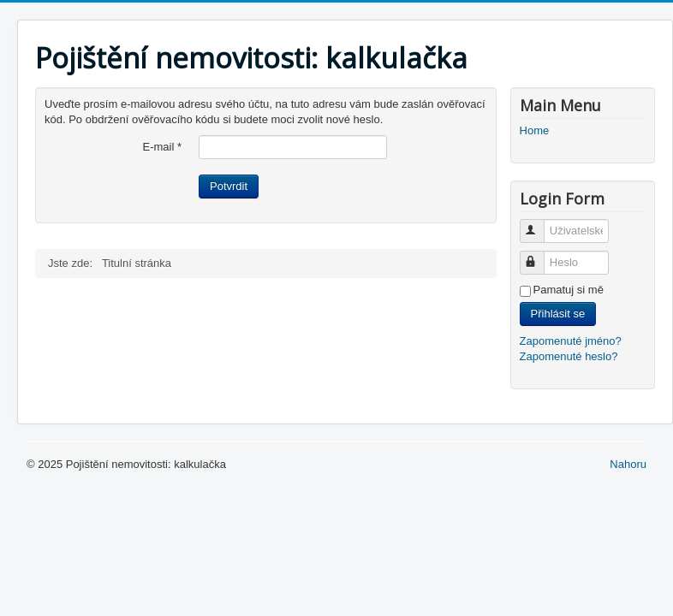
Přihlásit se (558, 314)
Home (535, 130)
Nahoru (628, 464)
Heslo (540, 255)
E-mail (162, 147)
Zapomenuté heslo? (569, 356)
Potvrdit (229, 186)
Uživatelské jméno (540, 224)
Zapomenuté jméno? (571, 341)
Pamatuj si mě (569, 290)
